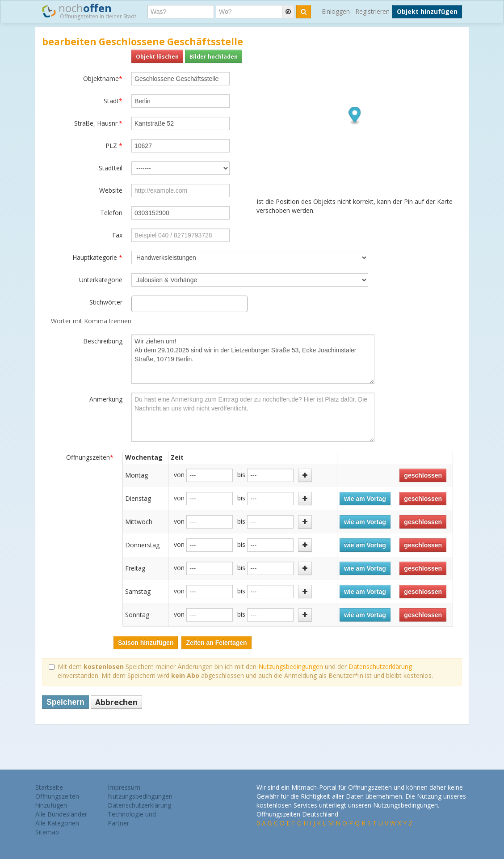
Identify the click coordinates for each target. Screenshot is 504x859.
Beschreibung (103, 341)
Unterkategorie (101, 280)
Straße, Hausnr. (98, 123)
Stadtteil (111, 168)
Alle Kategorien (57, 823)
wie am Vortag (365, 499)
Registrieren (372, 11)
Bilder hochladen (214, 56)
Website (111, 190)
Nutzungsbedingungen (291, 666)
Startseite (49, 787)
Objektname (103, 78)
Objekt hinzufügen (427, 11)
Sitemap (47, 832)
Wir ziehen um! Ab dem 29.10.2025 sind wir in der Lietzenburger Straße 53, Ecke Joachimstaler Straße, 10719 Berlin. (253, 359)
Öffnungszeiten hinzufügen (57, 801)
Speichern (65, 702)
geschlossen (423, 475)
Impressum (124, 787)
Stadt (113, 101)
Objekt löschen (157, 56)
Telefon (111, 213)
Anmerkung (106, 399)
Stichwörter (106, 302)
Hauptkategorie (97, 257)
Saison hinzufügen (146, 643)
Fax (117, 235)
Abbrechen (116, 702)
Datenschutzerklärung (380, 666)
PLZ (114, 146)
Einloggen (336, 11)
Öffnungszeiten (90, 457)
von (179, 475)
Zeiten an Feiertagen (216, 643)
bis (241, 475)
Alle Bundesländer (61, 814)
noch (89, 11)
